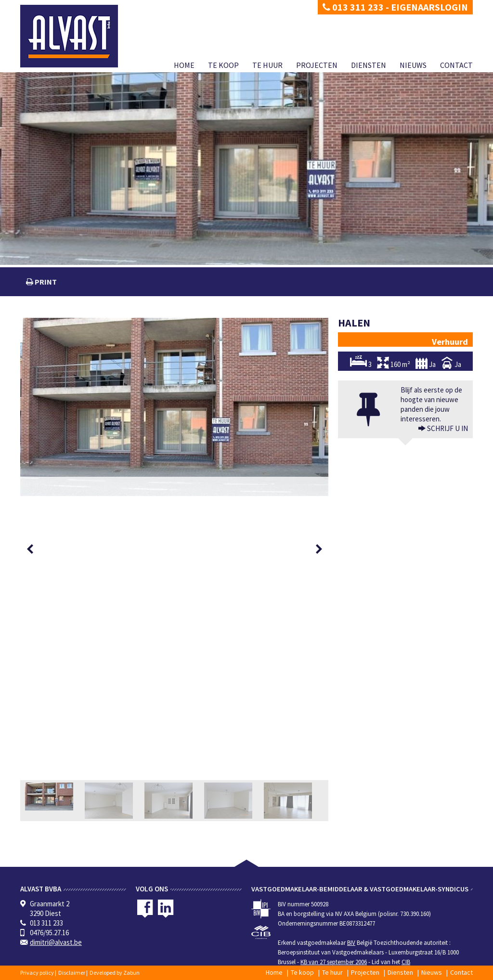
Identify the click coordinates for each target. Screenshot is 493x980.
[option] (174, 407)
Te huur (267, 65)
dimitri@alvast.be (56, 942)
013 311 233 (353, 7)
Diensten (369, 65)
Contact (456, 65)
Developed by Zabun (115, 973)
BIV (351, 943)
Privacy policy (37, 973)
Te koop (223, 65)
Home (184, 65)
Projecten (317, 65)
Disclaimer (72, 973)
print (45, 282)
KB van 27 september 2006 (334, 962)
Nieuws (413, 65)
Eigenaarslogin (429, 7)
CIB (406, 962)
